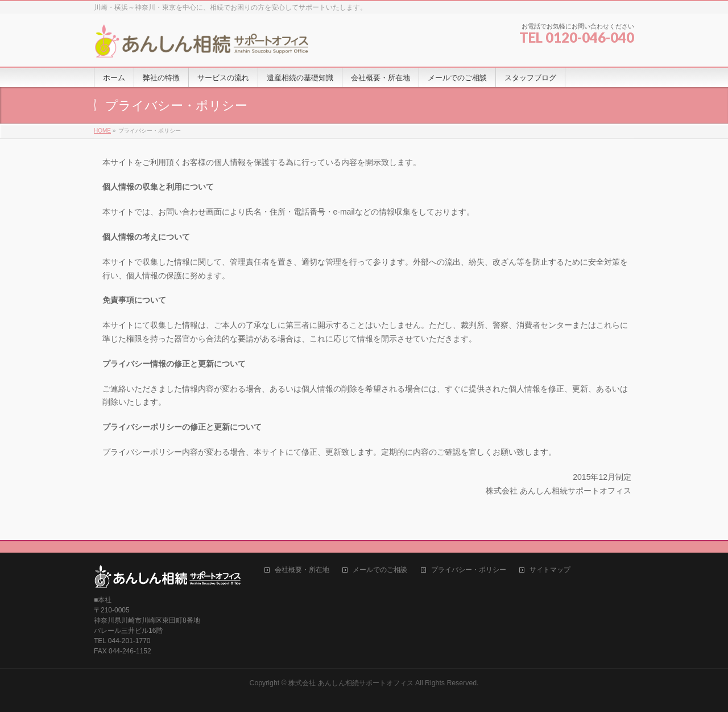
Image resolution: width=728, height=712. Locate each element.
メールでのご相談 (380, 570)
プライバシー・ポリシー (469, 570)
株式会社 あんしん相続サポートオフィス (351, 683)
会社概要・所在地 (302, 570)
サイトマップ (550, 570)
